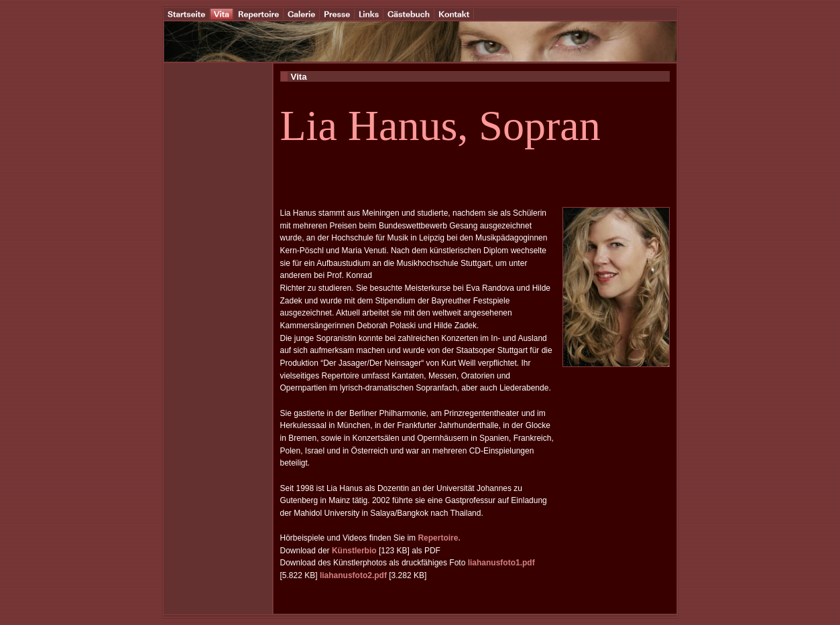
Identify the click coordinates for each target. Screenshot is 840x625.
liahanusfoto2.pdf (353, 575)
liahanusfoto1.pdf (501, 563)
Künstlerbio (354, 551)
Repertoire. (439, 538)
